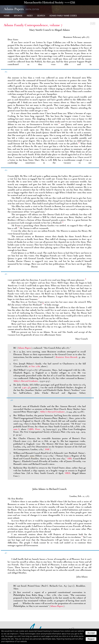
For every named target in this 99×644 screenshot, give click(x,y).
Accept (91, 633)
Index (30, 16)
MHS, (35, 429)
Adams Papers (25, 348)
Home (7, 16)
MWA (68, 473)
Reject (91, 639)
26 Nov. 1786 (34, 366)
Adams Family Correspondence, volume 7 (33, 25)
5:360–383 (26, 387)
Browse (18, 16)
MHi (69, 458)
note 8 (16, 429)
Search (41, 16)
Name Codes (63, 16)
